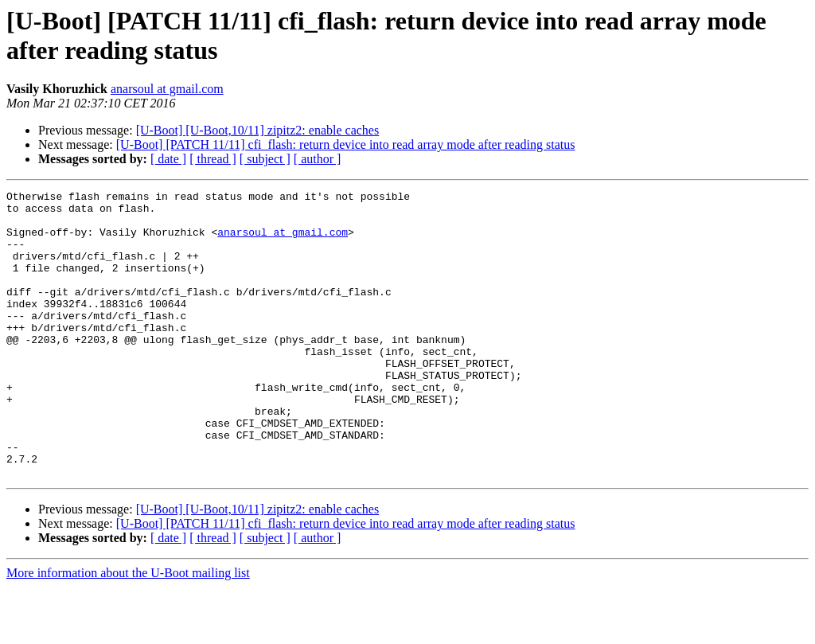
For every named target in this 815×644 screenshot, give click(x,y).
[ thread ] (213, 159)
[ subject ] (265, 159)
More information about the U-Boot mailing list (128, 630)
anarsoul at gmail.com (167, 89)
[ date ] (168, 159)
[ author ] (318, 159)
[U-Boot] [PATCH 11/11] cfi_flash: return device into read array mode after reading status (346, 144)
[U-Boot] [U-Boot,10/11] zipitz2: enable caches (258, 130)
